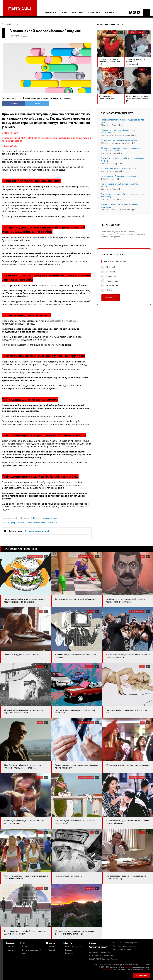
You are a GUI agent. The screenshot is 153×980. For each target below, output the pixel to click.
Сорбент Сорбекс (106, 969)
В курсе (109, 12)
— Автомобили (52, 950)
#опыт (44, 523)
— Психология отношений (31, 950)
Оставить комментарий (37, 531)
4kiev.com (122, 949)
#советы (22, 523)
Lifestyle (94, 12)
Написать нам (142, 975)
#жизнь (51, 523)
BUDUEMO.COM (103, 959)
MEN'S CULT (124, 946)
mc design (129, 967)
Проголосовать (111, 298)
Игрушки (78, 12)
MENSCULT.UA (101, 953)
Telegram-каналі (12, 138)
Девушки (51, 12)
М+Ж (64, 12)
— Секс (23, 953)
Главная (5, 24)
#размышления (33, 523)
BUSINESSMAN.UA (103, 956)
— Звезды (10, 950)
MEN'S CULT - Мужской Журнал (43, 518)
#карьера (12, 523)
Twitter (36, 103)
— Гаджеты (51, 947)
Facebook (13, 103)
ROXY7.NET (125, 943)
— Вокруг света (69, 953)
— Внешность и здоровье (73, 947)
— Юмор (24, 947)
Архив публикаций (98, 947)
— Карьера (68, 950)
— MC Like (10, 947)
